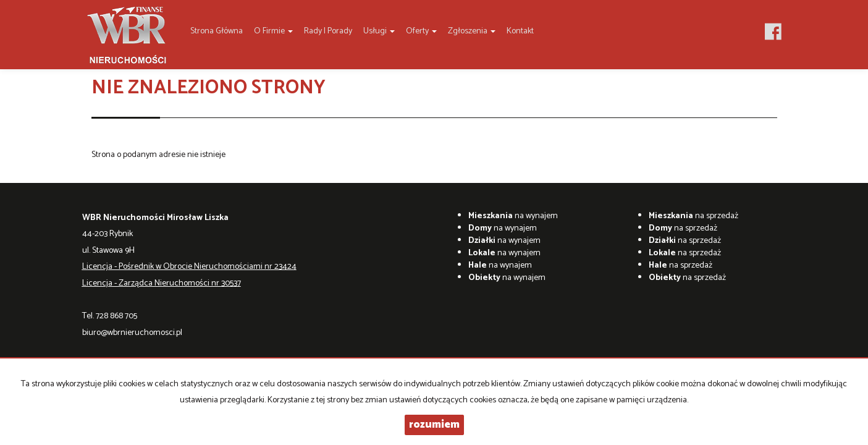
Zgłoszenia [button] (472, 31)
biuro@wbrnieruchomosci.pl (132, 333)
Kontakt (520, 31)
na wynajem (513, 216)
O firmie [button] (273, 31)
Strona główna (217, 31)
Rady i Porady (328, 31)
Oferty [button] (421, 31)
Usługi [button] (379, 31)
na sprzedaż (693, 216)
